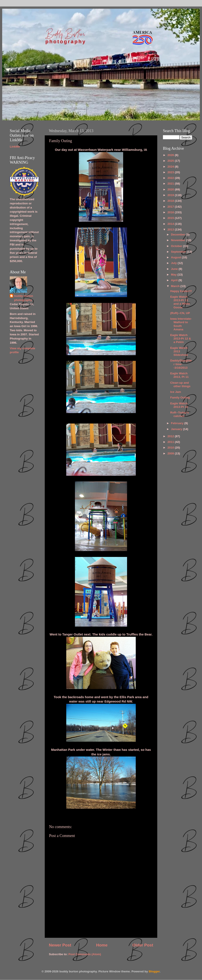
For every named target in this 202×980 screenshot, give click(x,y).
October (177, 246)
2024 (171, 167)
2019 (171, 195)
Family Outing (180, 398)
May (174, 275)
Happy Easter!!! (181, 291)
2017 (171, 207)
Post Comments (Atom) (85, 954)
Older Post (143, 945)
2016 (171, 212)
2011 (171, 442)
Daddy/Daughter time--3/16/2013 (181, 364)
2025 (171, 161)
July (174, 263)
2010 (171, 448)
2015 (171, 218)
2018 (171, 201)
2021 (171, 184)
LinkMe (15, 147)
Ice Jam (176, 392)
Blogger (154, 971)
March (176, 286)
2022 (171, 178)
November (179, 240)
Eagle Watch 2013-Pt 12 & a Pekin (181, 339)
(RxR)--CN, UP (180, 313)
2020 (171, 189)
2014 (171, 224)
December (178, 234)
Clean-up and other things (180, 384)
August (176, 257)
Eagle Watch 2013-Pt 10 (179, 405)
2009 (171, 453)
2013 (171, 229)
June (175, 269)
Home (102, 945)
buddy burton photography (24, 298)
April (175, 280)
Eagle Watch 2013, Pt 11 (180, 375)
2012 (171, 436)
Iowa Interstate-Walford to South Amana (181, 324)
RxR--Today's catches (180, 414)
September (179, 252)
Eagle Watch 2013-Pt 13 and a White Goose (180, 302)
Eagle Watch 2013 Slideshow (179, 351)
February (178, 423)
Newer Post (60, 945)
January (177, 429)
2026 (171, 155)
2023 (171, 172)
